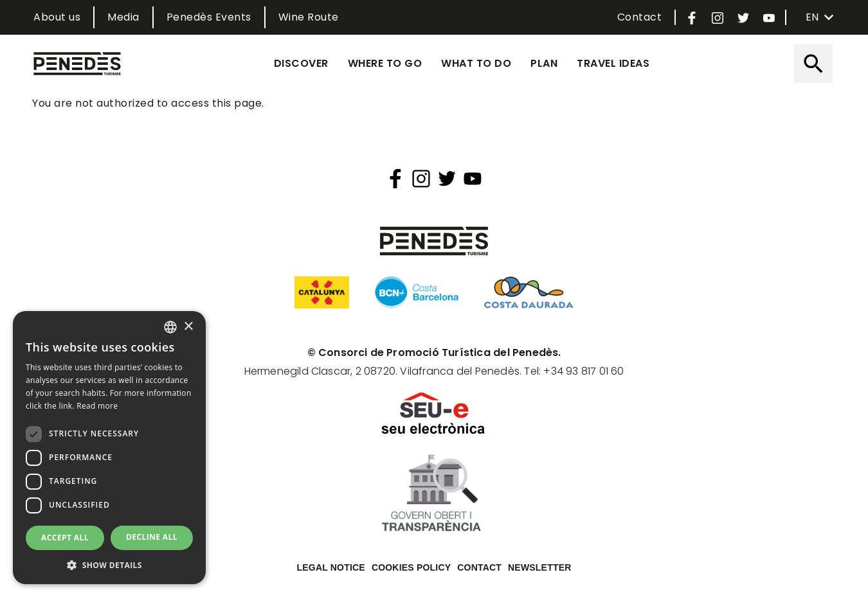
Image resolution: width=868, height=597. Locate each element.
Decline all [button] (152, 537)
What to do (476, 63)
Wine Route (309, 17)
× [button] (188, 327)
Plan (544, 63)
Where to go (385, 63)
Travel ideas (613, 63)
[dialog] (109, 448)
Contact (640, 17)
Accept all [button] (65, 538)
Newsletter (539, 567)
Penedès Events (209, 17)
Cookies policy (411, 567)
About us (57, 17)
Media (123, 17)
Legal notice (331, 567)
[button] (109, 565)
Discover (301, 63)
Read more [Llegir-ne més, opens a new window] (97, 406)
